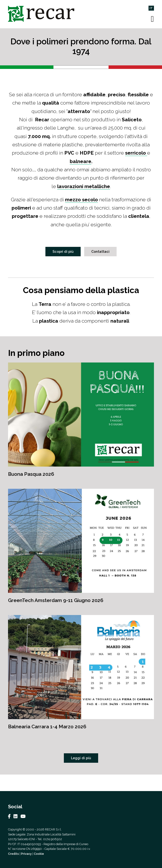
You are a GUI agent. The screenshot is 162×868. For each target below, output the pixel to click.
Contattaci (100, 251)
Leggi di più (81, 758)
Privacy (26, 854)
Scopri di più (63, 251)
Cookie (39, 854)
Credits (13, 854)
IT (151, 8)
